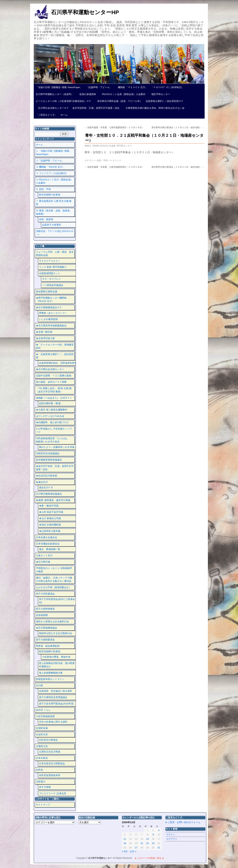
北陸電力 (41, 782)
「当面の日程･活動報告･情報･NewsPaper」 (59, 87)
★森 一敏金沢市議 (49, 506)
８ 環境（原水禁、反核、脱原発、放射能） (54, 212)
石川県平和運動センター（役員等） (55, 94)
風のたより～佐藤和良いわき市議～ (58, 447)
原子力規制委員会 (45, 640)
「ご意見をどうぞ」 (46, 115)
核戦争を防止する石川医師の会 (56, 633)
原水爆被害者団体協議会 (49, 460)
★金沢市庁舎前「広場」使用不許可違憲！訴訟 (55, 468)
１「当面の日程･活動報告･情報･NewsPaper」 (53, 153)
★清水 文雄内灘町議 (50, 525)
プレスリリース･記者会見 (53, 793)
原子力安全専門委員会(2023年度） (57, 704)
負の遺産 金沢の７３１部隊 (51, 382)
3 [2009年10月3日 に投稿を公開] (159, 830)
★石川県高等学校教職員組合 (51, 326)
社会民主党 (42, 734)
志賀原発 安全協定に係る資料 (56, 691)
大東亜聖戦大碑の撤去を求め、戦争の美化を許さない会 (154, 108)
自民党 (39, 770)
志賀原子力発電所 (52, 225)
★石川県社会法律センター (50, 369)
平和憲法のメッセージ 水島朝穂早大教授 (54, 570)
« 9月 (125, 851)
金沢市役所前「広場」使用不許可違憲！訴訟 (96, 108)
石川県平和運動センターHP (85, 12)
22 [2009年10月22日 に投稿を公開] (147, 843)
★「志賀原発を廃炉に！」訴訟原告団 (55, 356)
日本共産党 (42, 758)
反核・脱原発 (46, 219)
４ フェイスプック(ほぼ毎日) (51, 173)
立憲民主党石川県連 (50, 752)
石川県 (39, 685)
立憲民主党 (42, 746)
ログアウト (172, 839)
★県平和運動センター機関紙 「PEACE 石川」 (51, 299)
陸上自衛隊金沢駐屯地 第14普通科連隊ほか (57, 665)
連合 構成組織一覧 (50, 549)
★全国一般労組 (44, 332)
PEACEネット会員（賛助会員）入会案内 (122, 94)
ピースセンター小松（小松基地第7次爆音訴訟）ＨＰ (63, 101)
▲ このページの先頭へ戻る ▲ (149, 858)
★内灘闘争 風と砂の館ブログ (52, 422)
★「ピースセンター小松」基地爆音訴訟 (55, 346)
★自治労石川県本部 (47, 476)
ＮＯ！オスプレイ (52, 279)
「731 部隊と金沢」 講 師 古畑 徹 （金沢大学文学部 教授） (54, 390)
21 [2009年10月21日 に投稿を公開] (142, 843)
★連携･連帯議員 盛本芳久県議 (53, 500)
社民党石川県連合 (48, 740)
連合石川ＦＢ (46, 487)
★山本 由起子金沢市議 (51, 512)
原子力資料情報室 (45, 609)
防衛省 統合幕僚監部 (48, 646)
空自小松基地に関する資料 (53, 722)
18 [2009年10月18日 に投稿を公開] (125, 843)
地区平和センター (160, 94)
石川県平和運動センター (100, 858)
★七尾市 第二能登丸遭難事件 (52, 410)
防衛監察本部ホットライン (50, 679)
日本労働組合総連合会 (48, 544)
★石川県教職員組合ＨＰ (49, 307)
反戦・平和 (102, 160)
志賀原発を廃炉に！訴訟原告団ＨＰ (165, 101)
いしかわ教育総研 (48, 319)
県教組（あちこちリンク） (53, 313)
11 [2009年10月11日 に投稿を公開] (125, 839)
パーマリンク (115, 160)
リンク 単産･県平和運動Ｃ (53, 267)
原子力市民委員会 (45, 594)
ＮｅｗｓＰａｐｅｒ (50, 261)
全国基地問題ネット (50, 273)
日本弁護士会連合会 (47, 537)
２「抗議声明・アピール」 (50, 161)
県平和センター (124, 146)
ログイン (171, 834)
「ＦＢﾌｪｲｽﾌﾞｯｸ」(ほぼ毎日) (166, 87)
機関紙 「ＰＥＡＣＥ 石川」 (132, 87)
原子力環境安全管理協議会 (53, 697)
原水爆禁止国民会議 (47, 291)
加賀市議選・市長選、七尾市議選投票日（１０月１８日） (114, 127)
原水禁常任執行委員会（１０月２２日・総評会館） (178, 127)
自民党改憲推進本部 (50, 775)
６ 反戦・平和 (43, 189)
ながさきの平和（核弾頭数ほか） (54, 587)
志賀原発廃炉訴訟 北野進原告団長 (58, 363)
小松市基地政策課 (45, 716)
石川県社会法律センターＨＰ (52, 108)
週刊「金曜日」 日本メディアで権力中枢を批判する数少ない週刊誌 (54, 579)
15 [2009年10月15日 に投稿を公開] (147, 839)
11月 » (133, 851)
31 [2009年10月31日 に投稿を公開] (159, 848)
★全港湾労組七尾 (45, 338)
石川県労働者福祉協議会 (49, 494)
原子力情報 (45, 787)
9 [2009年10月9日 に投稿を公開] (153, 835)
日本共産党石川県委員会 (52, 763)
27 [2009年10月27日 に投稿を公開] (136, 848)
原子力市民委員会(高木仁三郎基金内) (57, 601)
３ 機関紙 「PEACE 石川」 (50, 167)
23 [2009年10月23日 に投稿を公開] (153, 843)
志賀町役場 (42, 728)
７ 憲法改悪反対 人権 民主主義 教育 (54, 203)
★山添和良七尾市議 (50, 531)
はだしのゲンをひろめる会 (50, 416)
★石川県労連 (43, 562)
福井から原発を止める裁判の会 (52, 621)
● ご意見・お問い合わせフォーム (183, 822)
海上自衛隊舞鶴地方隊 (51, 673)
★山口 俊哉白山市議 (50, 518)
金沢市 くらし (43, 710)
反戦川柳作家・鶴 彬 (50, 403)
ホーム (64, 115)
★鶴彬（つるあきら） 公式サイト (54, 398)
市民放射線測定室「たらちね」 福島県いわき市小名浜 (55, 440)
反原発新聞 (42, 615)
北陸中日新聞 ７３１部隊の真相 (54, 376)
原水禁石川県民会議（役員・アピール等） (118, 101)
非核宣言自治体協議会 (48, 453)
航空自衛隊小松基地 (50, 195)
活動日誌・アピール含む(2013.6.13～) (55, 233)
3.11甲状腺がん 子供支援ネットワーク (54, 430)
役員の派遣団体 (87, 94)
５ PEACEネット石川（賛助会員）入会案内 (54, 181)
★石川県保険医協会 (47, 628)
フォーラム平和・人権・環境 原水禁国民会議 (55, 254)
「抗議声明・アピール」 (99, 87)
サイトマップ (43, 805)
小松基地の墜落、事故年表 (56, 657)
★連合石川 (42, 482)
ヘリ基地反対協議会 (53, 285)
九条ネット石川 (44, 555)
